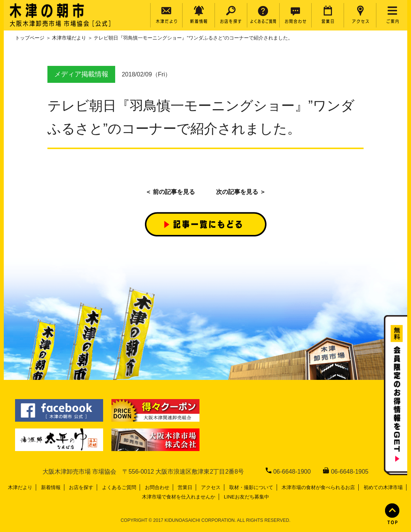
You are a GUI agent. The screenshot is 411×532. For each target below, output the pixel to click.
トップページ (30, 38)
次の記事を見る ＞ (241, 192)
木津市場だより (69, 38)
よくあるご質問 (119, 487)
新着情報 (51, 487)
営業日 (185, 487)
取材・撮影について (251, 487)
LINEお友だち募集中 (247, 497)
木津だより (20, 487)
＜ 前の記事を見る (170, 192)
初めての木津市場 (383, 487)
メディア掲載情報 (81, 74)
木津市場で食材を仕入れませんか (179, 497)
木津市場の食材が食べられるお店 (318, 487)
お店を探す (81, 487)
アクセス (211, 487)
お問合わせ (157, 487)
